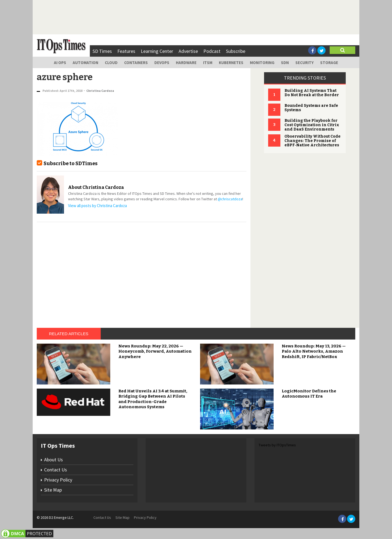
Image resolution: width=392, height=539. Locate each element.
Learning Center (157, 51)
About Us (53, 460)
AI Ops (60, 63)
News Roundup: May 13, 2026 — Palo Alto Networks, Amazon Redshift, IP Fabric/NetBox (314, 351)
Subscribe (236, 51)
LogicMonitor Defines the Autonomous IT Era (309, 394)
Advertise (188, 51)
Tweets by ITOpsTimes (277, 445)
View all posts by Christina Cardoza (97, 206)
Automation (85, 63)
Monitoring (262, 63)
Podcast (212, 51)
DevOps (162, 63)
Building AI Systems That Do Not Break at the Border (312, 93)
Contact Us (56, 470)
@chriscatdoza (230, 199)
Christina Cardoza (100, 91)
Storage (329, 63)
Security (304, 63)
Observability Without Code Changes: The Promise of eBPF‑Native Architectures (313, 141)
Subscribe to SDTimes (71, 163)
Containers (136, 63)
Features (126, 51)
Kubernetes (231, 63)
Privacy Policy (58, 480)
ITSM (208, 63)
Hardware (186, 63)
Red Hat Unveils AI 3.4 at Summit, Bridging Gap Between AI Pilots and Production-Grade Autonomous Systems (153, 399)
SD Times (102, 51)
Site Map (53, 490)
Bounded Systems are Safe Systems (311, 108)
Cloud (111, 63)
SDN (285, 63)
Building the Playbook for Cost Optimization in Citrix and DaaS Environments (312, 125)
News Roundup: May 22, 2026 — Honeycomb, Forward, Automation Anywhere (155, 351)
